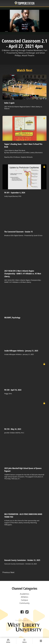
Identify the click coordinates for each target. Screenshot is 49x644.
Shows (8, 641)
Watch (24, 641)
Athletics (25, 597)
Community (24, 603)
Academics (25, 594)
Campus (24, 600)
